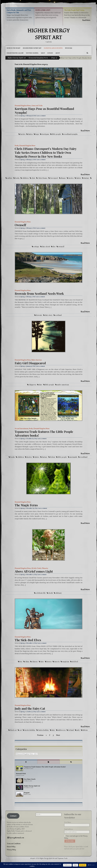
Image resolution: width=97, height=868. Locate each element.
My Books (69, 48)
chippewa (32, 385)
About (58, 53)
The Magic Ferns (26, 505)
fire (54, 247)
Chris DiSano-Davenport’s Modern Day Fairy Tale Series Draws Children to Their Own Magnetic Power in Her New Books (46, 152)
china (27, 662)
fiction (53, 457)
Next (58, 735)
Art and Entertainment (21, 429)
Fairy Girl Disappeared (30, 363)
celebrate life (41, 593)
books (17, 178)
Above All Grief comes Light (34, 571)
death (51, 593)
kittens (85, 730)
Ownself (20, 225)
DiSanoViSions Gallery (15, 53)
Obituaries (45, 568)
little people (56, 134)
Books (17, 146)
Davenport (54, 178)
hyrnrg (23, 116)
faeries (23, 134)
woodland (84, 457)
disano (63, 178)
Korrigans (45, 134)
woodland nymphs (71, 134)
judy (78, 730)
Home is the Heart (13, 48)
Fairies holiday (43, 730)
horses (49, 662)
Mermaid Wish (21, 774)
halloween (62, 730)
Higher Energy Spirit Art (48, 34)
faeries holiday (30, 730)
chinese (35, 662)
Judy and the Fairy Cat (30, 708)
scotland (58, 315)
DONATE (50, 53)
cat (21, 730)
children (25, 178)
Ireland (71, 730)
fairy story (49, 315)
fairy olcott (46, 247)
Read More (85, 131)
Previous (40, 735)
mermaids (73, 457)
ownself (61, 247)
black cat (13, 730)
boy (21, 662)
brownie (39, 315)
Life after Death (36, 568)
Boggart (27, 793)
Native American (36, 360)
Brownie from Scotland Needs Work (39, 293)
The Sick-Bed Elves (28, 640)
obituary (59, 593)
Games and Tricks (37, 106)
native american (63, 385)
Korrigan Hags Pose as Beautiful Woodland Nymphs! (44, 111)
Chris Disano (43, 178)
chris (33, 178)
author (10, 178)
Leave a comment (41, 116)
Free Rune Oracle (30, 779)
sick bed (75, 662)
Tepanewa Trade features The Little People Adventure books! (44, 434)
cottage (36, 247)
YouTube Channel (32, 53)
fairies (30, 134)
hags (37, 134)
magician (66, 662)
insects (57, 662)
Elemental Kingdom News (53, 48)
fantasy (86, 178)
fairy (41, 385)
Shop (43, 53)
